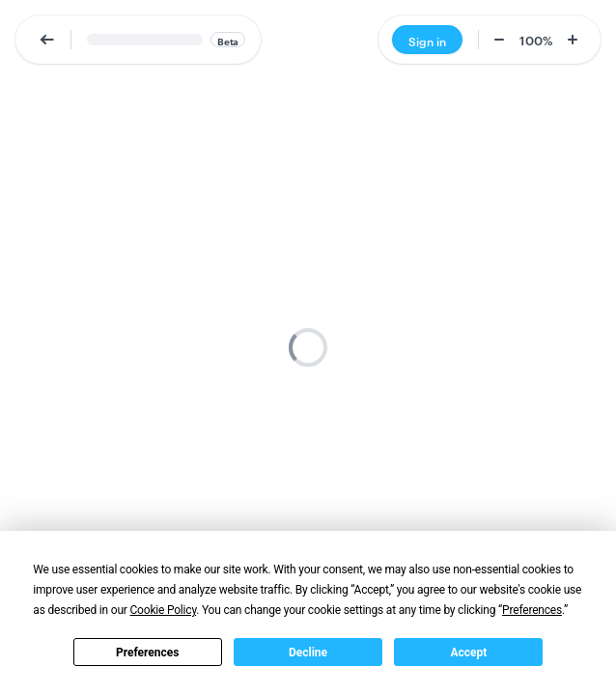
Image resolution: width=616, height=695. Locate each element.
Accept (468, 653)
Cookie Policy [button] (163, 610)
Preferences (148, 653)
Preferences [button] (532, 610)
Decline (308, 653)
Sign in (427, 41)
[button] (47, 40)
